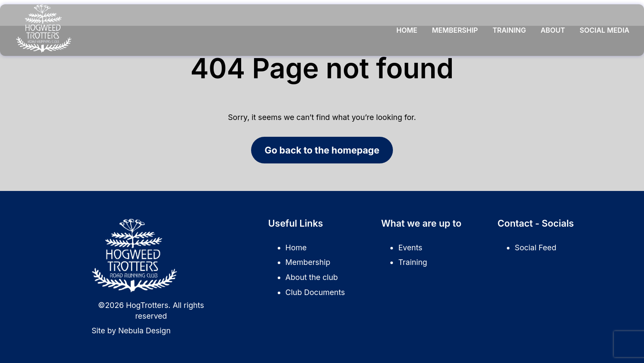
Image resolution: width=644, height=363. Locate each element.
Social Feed (535, 248)
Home (407, 30)
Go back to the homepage (322, 150)
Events (410, 248)
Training (509, 30)
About (553, 30)
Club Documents (315, 292)
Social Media (604, 30)
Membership (455, 30)
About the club (312, 277)
